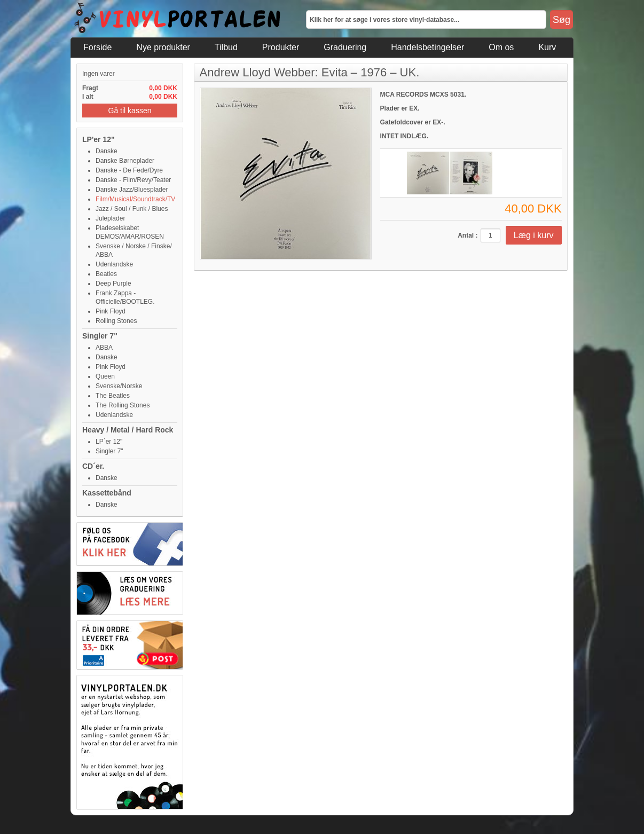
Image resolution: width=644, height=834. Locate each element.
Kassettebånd (107, 493)
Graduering (345, 47)
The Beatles (113, 396)
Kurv (547, 47)
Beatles (106, 274)
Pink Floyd (111, 311)
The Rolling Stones (123, 405)
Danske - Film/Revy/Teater (133, 180)
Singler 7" (100, 336)
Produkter (281, 47)
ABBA (104, 348)
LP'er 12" (99, 139)
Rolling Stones (116, 321)
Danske (107, 151)
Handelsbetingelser (427, 47)
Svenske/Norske (119, 386)
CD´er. (93, 466)
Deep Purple (113, 284)
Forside (97, 47)
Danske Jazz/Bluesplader (132, 190)
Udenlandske (114, 264)
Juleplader (110, 218)
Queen (105, 376)
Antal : (468, 235)
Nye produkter (163, 47)
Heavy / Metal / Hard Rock (128, 430)
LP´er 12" (109, 442)
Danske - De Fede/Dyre (129, 170)
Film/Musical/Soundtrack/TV (135, 199)
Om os (501, 47)
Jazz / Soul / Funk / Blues (132, 209)
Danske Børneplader (125, 161)
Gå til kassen (130, 111)
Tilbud (226, 47)
